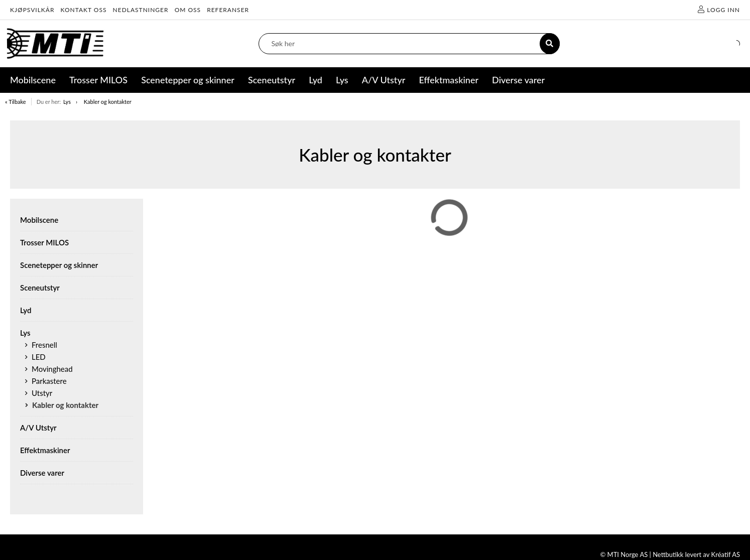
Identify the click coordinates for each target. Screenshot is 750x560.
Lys (67, 102)
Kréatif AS (726, 554)
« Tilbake (16, 102)
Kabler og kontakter (108, 102)
